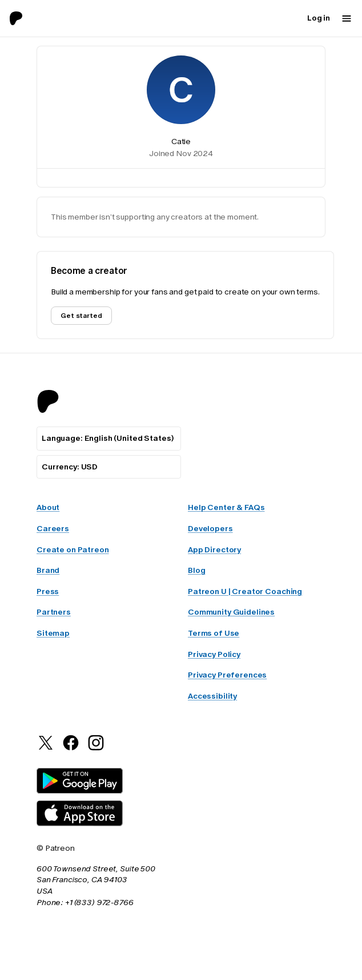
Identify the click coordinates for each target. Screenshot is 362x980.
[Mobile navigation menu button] (347, 18)
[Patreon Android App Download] (80, 792)
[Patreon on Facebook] (71, 750)
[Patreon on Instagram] (96, 750)
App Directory (214, 551)
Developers (210, 530)
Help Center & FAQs (226, 509)
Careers (53, 530)
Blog (196, 572)
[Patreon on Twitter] (46, 750)
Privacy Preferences (227, 676)
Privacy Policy (214, 656)
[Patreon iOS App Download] (80, 825)
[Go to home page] (21, 18)
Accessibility (212, 698)
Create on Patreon (73, 551)
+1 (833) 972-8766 (99, 904)
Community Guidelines (231, 614)
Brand (48, 572)
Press (48, 593)
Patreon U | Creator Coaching (245, 593)
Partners (54, 614)
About (48, 509)
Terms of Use (214, 635)
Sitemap (53, 635)
